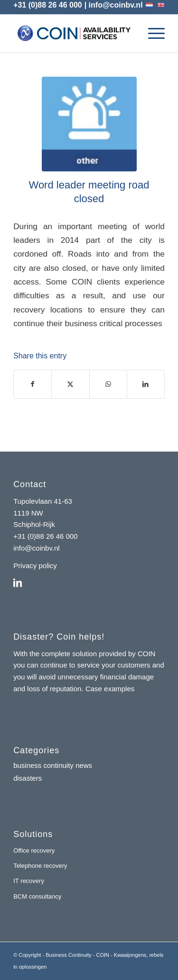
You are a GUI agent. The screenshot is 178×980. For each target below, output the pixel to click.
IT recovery (29, 881)
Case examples (110, 689)
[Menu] (152, 34)
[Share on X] (70, 384)
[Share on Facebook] (33, 384)
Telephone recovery (40, 866)
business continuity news (53, 765)
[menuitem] (152, 34)
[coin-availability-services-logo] (74, 34)
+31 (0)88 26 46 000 (48, 5)
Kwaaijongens (130, 955)
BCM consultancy (37, 896)
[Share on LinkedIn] (146, 384)
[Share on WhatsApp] (108, 384)
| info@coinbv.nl (114, 5)
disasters (28, 778)
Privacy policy (35, 566)
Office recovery (34, 851)
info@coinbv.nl (37, 548)
